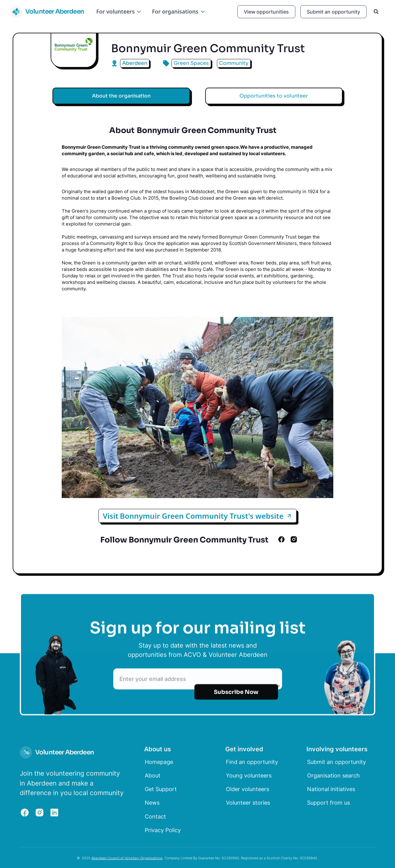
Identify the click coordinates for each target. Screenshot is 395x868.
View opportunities (266, 12)
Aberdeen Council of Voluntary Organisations (127, 860)
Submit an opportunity (333, 12)
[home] (47, 12)
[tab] (121, 96)
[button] (119, 12)
